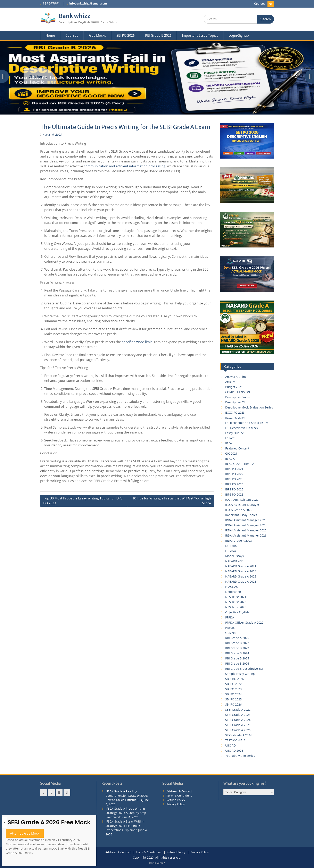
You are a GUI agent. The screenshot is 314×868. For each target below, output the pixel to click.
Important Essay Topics (200, 35)
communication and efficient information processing (125, 166)
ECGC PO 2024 (235, 418)
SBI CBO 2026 (234, 679)
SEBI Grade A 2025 (238, 725)
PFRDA (230, 617)
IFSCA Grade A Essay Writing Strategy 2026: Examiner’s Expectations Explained (125, 826)
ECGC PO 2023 (235, 412)
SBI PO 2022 (233, 684)
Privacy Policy (176, 804)
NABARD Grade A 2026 (241, 582)
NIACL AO (232, 587)
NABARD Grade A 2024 (241, 571)
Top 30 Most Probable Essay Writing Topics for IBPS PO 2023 (83, 501)
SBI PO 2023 (233, 689)
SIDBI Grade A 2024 (238, 735)
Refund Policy (176, 800)
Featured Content (237, 448)
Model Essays (234, 556)
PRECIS (230, 628)
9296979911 (52, 3)
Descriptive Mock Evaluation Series (249, 407)
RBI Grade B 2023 (237, 648)
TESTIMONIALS (235, 740)
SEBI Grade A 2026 (238, 730)
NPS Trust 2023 (236, 602)
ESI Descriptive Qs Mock (242, 428)
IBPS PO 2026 (234, 494)
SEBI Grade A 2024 (238, 720)
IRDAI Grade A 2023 (239, 541)
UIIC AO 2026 (234, 751)
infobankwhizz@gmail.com (88, 3)
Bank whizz (75, 16)
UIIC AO (230, 745)
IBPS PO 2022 (234, 474)
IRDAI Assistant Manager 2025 (246, 530)
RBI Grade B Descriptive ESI (244, 669)
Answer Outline (236, 377)
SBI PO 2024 (233, 694)
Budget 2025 (234, 387)
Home (50, 35)
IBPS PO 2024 (234, 484)
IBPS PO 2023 (234, 479)
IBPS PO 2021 (234, 469)
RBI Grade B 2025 (237, 658)
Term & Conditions (179, 796)
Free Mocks (97, 35)
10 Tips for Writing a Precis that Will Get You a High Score (172, 501)
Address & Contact (179, 791)
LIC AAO (231, 551)
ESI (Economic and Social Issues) (247, 423)
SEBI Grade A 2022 (238, 710)
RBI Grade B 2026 (158, 35)
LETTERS (231, 546)
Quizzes (231, 633)
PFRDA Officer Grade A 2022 (244, 622)
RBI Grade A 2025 (237, 638)
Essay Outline (235, 433)
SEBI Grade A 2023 (238, 715)
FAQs (229, 443)
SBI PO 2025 (233, 699)
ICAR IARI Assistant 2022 (242, 500)
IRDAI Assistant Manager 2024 (246, 525)
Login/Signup (239, 35)
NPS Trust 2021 (236, 597)
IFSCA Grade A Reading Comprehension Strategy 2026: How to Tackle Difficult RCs (127, 796)
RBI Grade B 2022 (237, 643)
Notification (233, 592)
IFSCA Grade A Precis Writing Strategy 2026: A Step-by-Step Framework (126, 813)
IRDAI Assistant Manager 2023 (246, 520)
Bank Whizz (157, 863)
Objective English (237, 612)
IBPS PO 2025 (234, 489)
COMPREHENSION (238, 392)
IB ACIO (230, 459)
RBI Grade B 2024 (237, 653)
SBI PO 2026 (126, 35)
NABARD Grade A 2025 (241, 576)
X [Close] (4, 822)
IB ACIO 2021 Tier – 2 (239, 464)
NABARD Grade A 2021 (241, 566)
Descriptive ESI (235, 402)
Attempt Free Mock (25, 833)
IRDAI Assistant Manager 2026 (246, 535)
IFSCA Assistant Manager (242, 505)
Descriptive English (238, 397)
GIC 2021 (231, 453)
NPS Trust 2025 (236, 607)
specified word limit (137, 342)
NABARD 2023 (235, 561)
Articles (230, 382)
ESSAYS (230, 438)
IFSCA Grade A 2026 (239, 510)
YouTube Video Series (240, 756)
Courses (260, 4)
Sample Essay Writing (240, 674)
